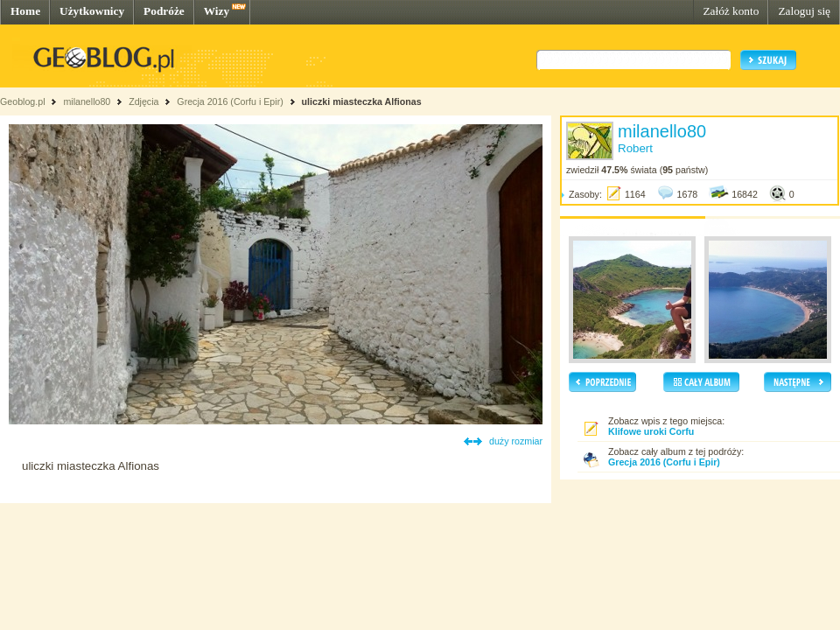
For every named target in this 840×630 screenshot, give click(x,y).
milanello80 (87, 101)
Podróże (164, 11)
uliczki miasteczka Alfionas (362, 101)
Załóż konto (731, 11)
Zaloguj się (804, 11)
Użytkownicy (92, 11)
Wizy (217, 11)
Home (25, 11)
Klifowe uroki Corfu (651, 431)
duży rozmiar (516, 441)
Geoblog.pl (23, 101)
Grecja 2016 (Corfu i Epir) (230, 101)
